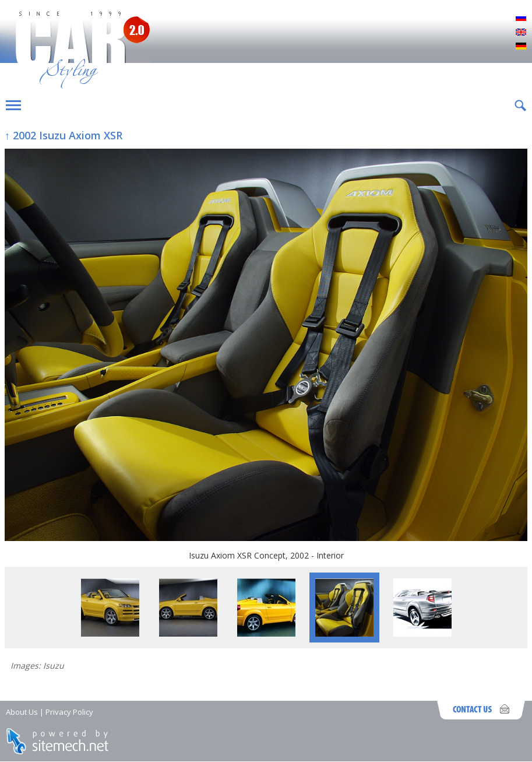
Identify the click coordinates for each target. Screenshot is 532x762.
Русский (521, 19)
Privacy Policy (69, 712)
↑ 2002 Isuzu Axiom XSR (64, 135)
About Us (22, 712)
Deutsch (521, 47)
